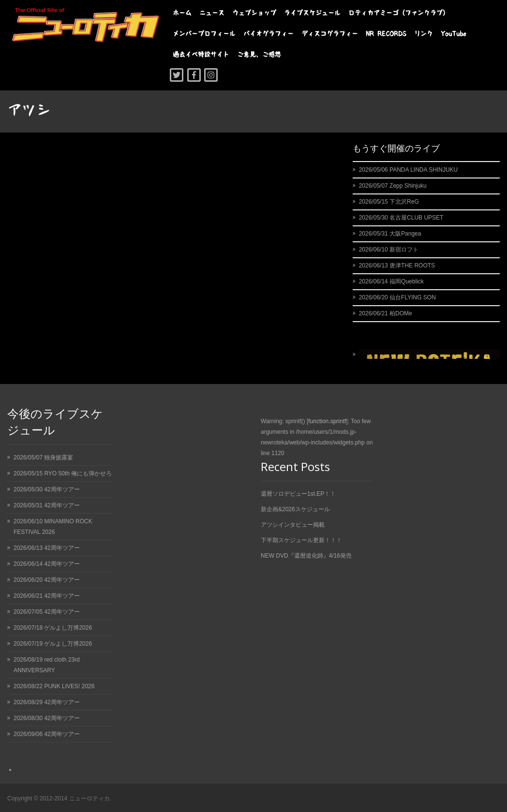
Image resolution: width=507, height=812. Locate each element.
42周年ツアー (62, 489)
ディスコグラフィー (330, 34)
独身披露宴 (59, 458)
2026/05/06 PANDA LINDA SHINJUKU (409, 170)
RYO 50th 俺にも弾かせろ (78, 473)
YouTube (454, 34)
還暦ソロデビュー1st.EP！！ (298, 494)
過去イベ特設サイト (201, 54)
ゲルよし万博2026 (68, 628)
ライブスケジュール (312, 13)
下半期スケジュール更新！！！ (301, 540)
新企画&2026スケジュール (295, 509)
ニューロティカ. (90, 798)
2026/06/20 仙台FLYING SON (397, 297)
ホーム (182, 13)
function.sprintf (327, 421)
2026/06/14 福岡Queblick (391, 281)
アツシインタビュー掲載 (293, 525)
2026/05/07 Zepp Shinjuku (393, 186)
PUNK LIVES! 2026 (69, 686)
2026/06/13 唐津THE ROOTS (397, 266)
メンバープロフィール (204, 34)
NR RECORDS (386, 34)
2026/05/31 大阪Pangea (390, 234)
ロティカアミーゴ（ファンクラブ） (399, 13)
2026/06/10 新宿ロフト (389, 250)
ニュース (212, 13)
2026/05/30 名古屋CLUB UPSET (401, 218)
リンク (424, 34)
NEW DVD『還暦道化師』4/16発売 (306, 556)
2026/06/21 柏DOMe (386, 313)
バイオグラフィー (268, 34)
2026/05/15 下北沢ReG (389, 202)
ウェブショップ (254, 13)
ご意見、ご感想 (259, 54)
